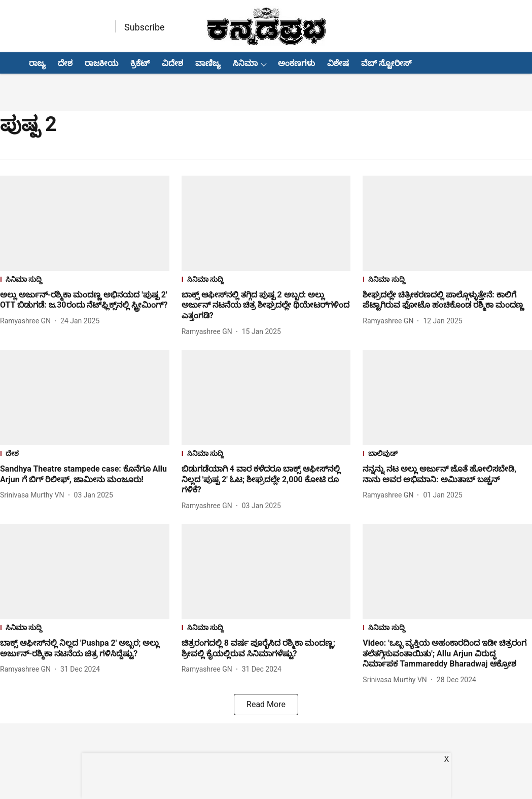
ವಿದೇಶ (172, 63)
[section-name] (85, 280)
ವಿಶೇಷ (338, 63)
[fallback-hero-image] (85, 223)
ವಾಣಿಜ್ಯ (208, 63)
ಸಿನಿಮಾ (245, 63)
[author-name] (27, 321)
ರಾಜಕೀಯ (101, 63)
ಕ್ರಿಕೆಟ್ (140, 63)
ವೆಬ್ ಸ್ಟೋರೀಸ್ (386, 63)
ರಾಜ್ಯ (37, 63)
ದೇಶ (65, 63)
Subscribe (145, 27)
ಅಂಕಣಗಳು (296, 63)
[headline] (85, 301)
